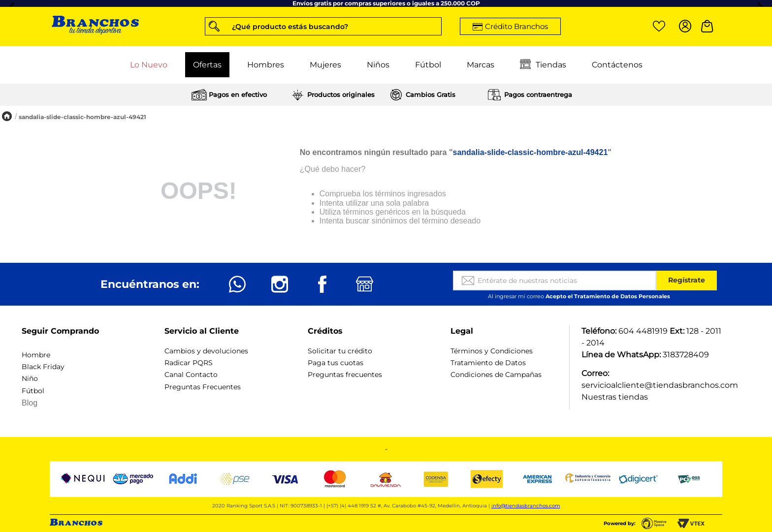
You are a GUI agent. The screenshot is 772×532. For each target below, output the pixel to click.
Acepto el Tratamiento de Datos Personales (608, 296)
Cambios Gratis (431, 94)
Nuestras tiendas (615, 397)
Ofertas (207, 65)
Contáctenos (617, 65)
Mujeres (325, 65)
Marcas (481, 65)
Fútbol (428, 65)
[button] (323, 26)
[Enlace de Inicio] (7, 117)
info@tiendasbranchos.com (526, 506)
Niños (378, 65)
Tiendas (543, 65)
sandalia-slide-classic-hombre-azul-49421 (82, 117)
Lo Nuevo (149, 65)
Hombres (266, 65)
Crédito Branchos (516, 26)
